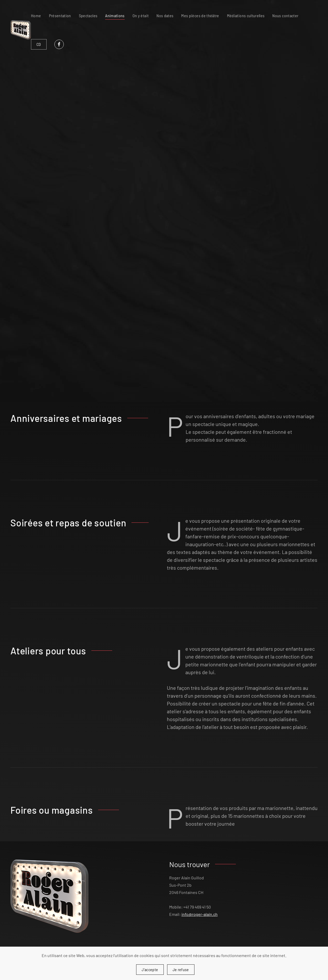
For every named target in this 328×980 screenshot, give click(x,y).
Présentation (60, 16)
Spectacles (88, 16)
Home (36, 16)
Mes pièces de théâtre (200, 16)
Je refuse (181, 969)
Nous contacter (285, 16)
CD (39, 44)
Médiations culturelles (246, 16)
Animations (115, 16)
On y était (141, 16)
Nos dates (165, 16)
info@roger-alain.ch (200, 914)
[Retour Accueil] (21, 30)
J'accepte (150, 969)
